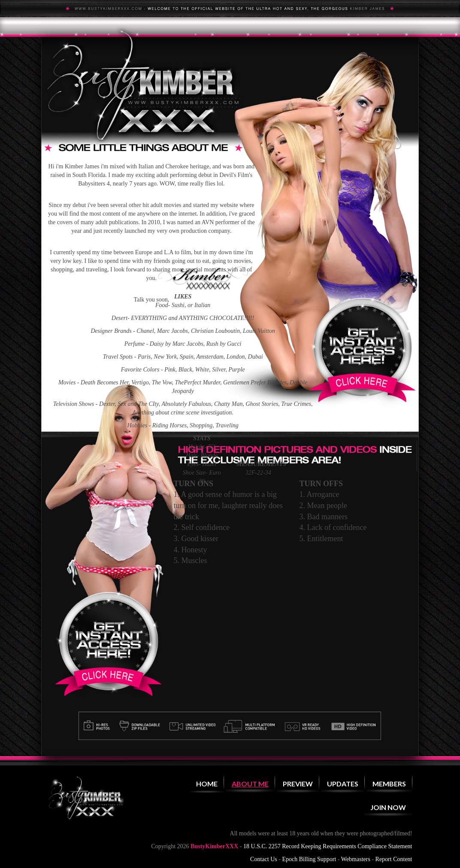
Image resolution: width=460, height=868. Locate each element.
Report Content (394, 859)
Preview (298, 784)
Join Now (388, 807)
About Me (250, 784)
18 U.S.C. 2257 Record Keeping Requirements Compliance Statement (328, 846)
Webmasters (356, 859)
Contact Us (264, 859)
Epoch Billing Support (309, 859)
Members (389, 784)
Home (207, 784)
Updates (343, 784)
